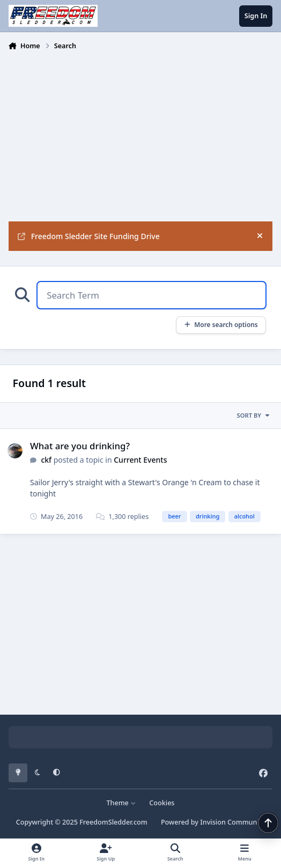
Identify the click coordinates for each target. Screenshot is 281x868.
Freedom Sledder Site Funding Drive (89, 236)
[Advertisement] (141, 135)
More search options (221, 324)
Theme (121, 803)
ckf (46, 460)
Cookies (162, 803)
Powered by (213, 822)
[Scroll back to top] (268, 823)
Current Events (140, 460)
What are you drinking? (80, 446)
